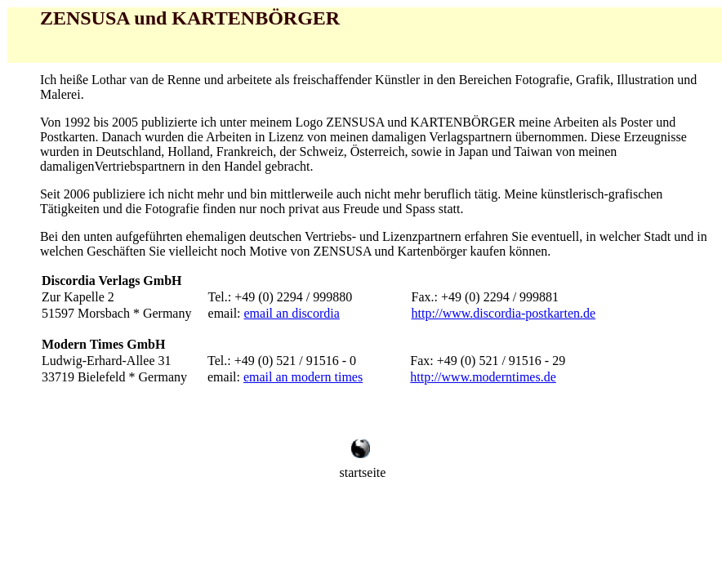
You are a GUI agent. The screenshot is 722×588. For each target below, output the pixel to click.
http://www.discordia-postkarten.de (504, 313)
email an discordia (292, 313)
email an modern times (303, 377)
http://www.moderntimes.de (483, 377)
